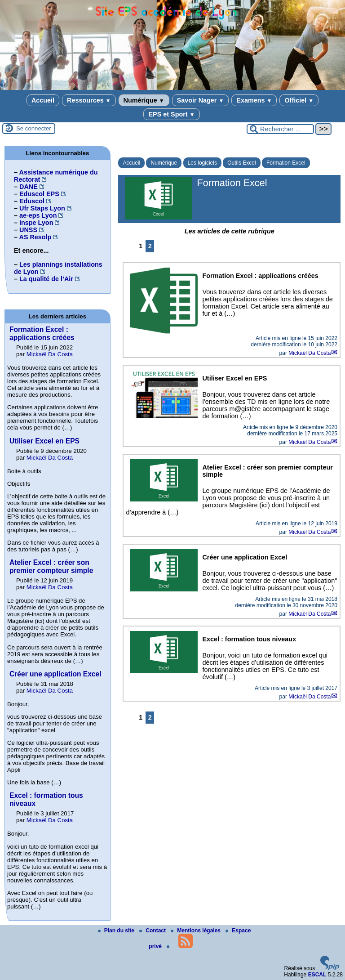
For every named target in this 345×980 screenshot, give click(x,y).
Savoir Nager (201, 100)
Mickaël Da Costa (310, 353)
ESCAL (317, 975)
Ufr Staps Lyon (42, 208)
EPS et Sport (171, 114)
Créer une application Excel (55, 674)
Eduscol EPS (39, 194)
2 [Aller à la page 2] (150, 246)
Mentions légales (196, 931)
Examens (254, 100)
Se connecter (34, 128)
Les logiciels (202, 163)
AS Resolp (35, 237)
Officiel (299, 100)
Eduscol (32, 201)
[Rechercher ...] (280, 129)
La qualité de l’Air (46, 279)
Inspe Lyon (36, 223)
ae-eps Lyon (38, 215)
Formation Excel (286, 163)
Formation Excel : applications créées (42, 333)
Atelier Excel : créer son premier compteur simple (51, 566)
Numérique (144, 100)
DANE (29, 187)
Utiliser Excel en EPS (44, 441)
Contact (153, 931)
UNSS (28, 230)
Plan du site (117, 931)
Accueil (43, 100)
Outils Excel (241, 163)
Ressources (89, 100)
